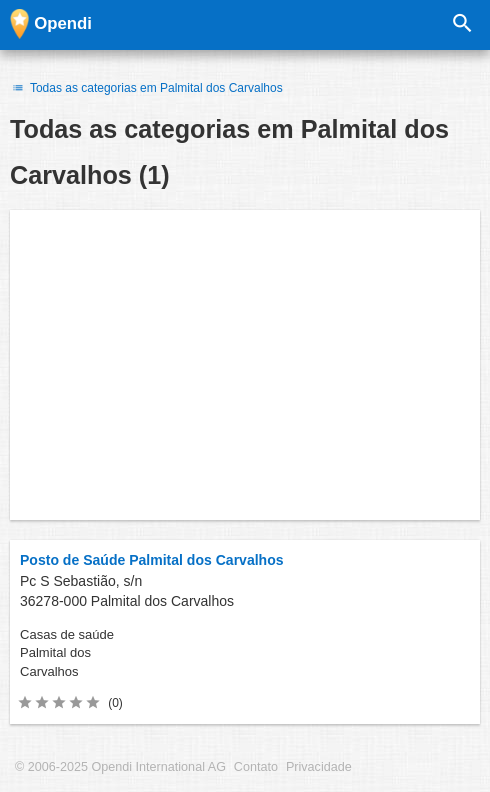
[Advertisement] (245, 365)
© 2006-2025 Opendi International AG (120, 767)
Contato (256, 767)
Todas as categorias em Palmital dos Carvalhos (146, 88)
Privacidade (319, 767)
